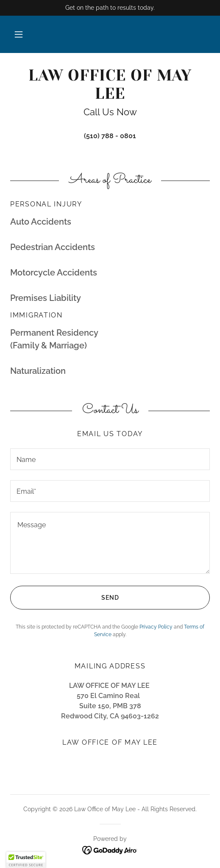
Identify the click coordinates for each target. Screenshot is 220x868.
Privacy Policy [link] (156, 627)
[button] (19, 34)
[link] (110, 85)
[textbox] (110, 459)
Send (64, 598)
